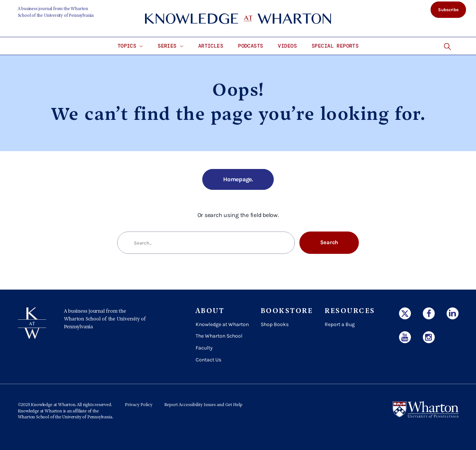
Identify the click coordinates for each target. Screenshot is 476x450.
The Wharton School (219, 336)
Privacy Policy (139, 405)
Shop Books (275, 324)
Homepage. (238, 179)
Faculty (204, 348)
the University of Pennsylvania (83, 417)
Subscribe (448, 10)
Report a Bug (340, 324)
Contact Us (208, 360)
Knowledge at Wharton (222, 324)
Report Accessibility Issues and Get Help (203, 405)
